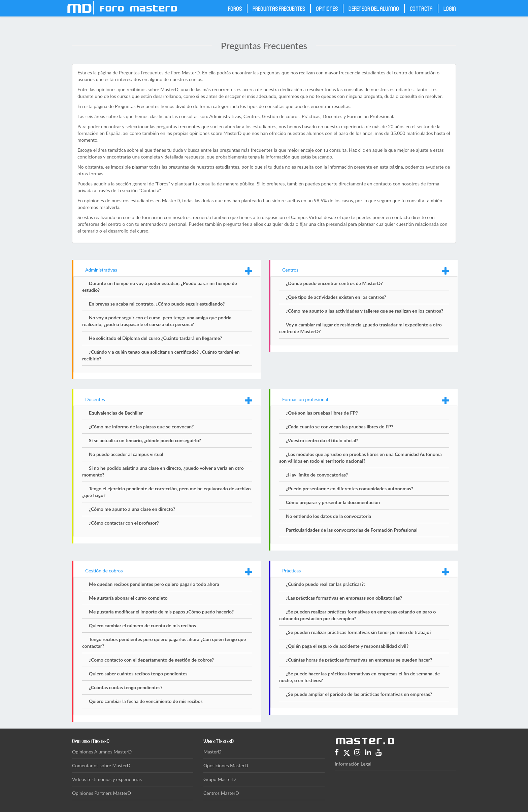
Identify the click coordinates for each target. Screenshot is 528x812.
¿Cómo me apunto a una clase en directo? (132, 509)
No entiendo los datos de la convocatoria (328, 516)
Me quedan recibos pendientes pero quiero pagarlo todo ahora (154, 584)
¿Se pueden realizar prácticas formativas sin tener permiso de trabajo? (359, 632)
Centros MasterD (221, 793)
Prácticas (291, 571)
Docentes (95, 399)
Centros (290, 270)
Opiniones (327, 8)
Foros (235, 8)
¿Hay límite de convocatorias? (317, 475)
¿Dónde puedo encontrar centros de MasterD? (334, 283)
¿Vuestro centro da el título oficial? (322, 440)
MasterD (212, 752)
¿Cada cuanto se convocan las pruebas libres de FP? (340, 427)
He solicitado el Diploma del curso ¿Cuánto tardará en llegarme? (155, 338)
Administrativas (101, 270)
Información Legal (353, 764)
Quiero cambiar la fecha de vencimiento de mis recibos (146, 701)
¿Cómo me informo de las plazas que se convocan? (141, 427)
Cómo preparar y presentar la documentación (333, 502)
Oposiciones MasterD (226, 765)
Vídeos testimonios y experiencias (107, 779)
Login (450, 8)
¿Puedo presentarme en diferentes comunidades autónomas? (350, 488)
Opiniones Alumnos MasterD (102, 752)
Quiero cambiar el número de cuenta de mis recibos (142, 625)
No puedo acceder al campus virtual (126, 454)
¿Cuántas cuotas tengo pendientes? (126, 687)
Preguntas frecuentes (279, 8)
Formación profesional (305, 399)
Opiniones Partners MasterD (102, 793)
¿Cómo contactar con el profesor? (124, 523)
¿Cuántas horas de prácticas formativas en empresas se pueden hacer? (359, 660)
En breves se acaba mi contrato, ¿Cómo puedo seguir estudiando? (157, 304)
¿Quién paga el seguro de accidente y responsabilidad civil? (347, 646)
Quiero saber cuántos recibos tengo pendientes (138, 674)
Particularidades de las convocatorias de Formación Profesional (352, 530)
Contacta (421, 8)
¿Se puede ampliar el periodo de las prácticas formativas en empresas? (359, 694)
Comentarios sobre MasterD (101, 765)
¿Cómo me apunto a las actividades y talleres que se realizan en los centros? (365, 311)
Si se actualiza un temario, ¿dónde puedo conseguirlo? (145, 440)
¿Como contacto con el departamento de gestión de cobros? (151, 660)
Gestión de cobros (104, 571)
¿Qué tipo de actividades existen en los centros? (336, 297)
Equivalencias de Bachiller (116, 413)
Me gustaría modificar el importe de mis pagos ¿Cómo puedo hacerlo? (161, 612)
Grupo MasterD (220, 779)
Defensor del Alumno (374, 8)
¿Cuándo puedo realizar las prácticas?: (325, 584)
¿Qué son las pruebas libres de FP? (322, 413)
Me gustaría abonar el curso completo (128, 598)
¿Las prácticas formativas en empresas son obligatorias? (344, 598)
